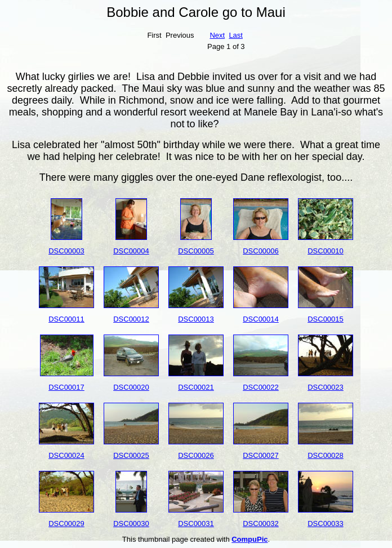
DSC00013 (196, 319)
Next (217, 35)
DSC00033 (326, 524)
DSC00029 (66, 524)
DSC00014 (261, 319)
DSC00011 (66, 319)
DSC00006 (261, 251)
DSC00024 (66, 455)
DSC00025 (131, 455)
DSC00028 (326, 455)
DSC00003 (66, 251)
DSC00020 (131, 387)
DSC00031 (196, 524)
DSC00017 (66, 387)
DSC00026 (196, 455)
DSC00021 (196, 387)
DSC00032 (261, 524)
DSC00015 (326, 319)
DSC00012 (131, 319)
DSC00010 (326, 251)
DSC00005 (196, 251)
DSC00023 (326, 387)
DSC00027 (261, 455)
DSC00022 (261, 387)
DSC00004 (131, 251)
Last (236, 35)
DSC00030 (131, 524)
